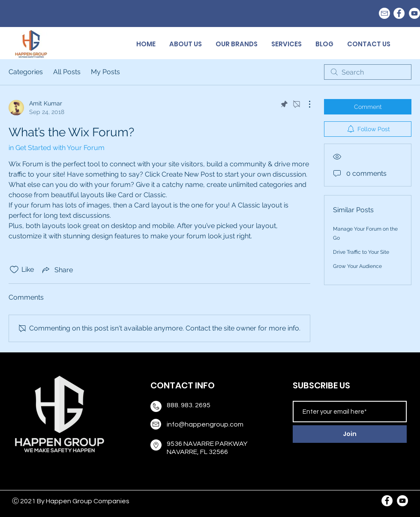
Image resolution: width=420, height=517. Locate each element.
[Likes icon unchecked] (14, 270)
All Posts (67, 72)
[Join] (350, 434)
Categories (26, 72)
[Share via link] (57, 270)
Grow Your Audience (357, 266)
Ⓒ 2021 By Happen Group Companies (71, 501)
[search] (368, 72)
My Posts (105, 72)
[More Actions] (305, 104)
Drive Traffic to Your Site (361, 252)
